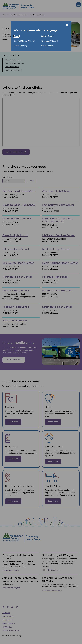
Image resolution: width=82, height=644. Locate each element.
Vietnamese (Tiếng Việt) (50, 41)
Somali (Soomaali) (48, 46)
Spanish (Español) (48, 36)
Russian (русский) (20, 46)
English (16, 36)
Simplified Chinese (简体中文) (24, 41)
